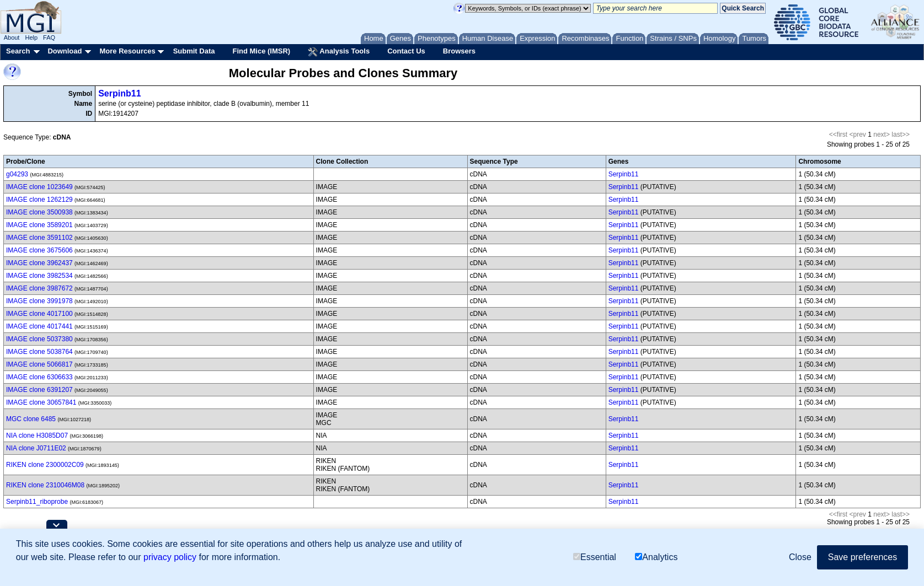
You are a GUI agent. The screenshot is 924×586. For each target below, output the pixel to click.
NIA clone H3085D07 (37, 436)
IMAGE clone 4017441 (39, 326)
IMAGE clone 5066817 (39, 364)
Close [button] (800, 557)
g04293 (17, 174)
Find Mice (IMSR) (261, 51)
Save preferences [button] (862, 557)
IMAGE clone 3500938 (39, 212)
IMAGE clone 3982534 (39, 276)
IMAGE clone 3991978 (39, 301)
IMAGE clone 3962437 (39, 263)
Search (18, 51)
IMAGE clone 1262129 (39, 200)
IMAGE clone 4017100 (39, 314)
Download (65, 51)
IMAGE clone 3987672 (39, 288)
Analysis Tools (339, 52)
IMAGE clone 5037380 (39, 339)
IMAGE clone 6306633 (39, 377)
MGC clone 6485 (31, 419)
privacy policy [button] (170, 557)
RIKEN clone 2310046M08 (45, 485)
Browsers (459, 51)
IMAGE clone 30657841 (41, 402)
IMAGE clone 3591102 (39, 238)
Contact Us (406, 51)
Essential (595, 557)
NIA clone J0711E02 (36, 448)
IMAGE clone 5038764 (39, 352)
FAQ (49, 37)
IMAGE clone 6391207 (39, 390)
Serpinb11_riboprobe (37, 502)
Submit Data (194, 51)
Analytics (656, 557)
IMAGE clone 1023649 (39, 187)
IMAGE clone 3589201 (39, 225)
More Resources (127, 51)
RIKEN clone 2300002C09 (45, 465)
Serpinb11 (119, 93)
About (12, 37)
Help (31, 37)
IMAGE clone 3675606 (39, 250)
